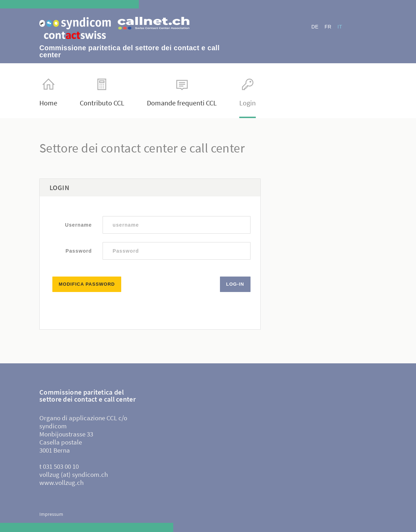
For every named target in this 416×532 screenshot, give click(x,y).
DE (315, 27)
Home (48, 92)
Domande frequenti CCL (182, 92)
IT (340, 27)
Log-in (235, 284)
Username (79, 225)
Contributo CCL (102, 92)
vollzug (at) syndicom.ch (74, 474)
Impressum (51, 514)
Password (79, 251)
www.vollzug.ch (61, 482)
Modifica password (87, 284)
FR (328, 27)
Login (248, 92)
